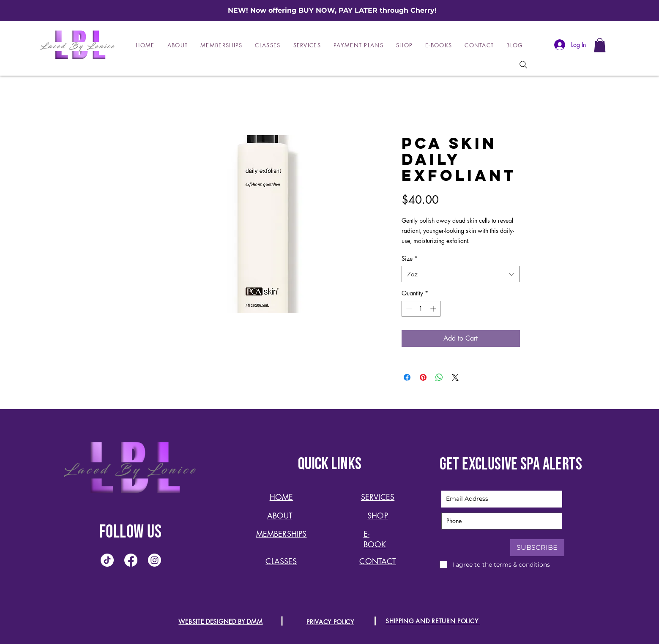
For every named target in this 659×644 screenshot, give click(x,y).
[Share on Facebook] (407, 377)
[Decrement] (408, 309)
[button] (600, 45)
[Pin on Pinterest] (423, 377)
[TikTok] (107, 560)
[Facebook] (131, 560)
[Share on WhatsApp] (439, 377)
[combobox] (461, 274)
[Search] (523, 65)
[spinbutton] (421, 309)
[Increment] (434, 309)
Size (410, 258)
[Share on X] (455, 377)
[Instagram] (154, 560)
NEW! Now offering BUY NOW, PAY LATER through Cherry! (332, 10)
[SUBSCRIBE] (537, 548)
